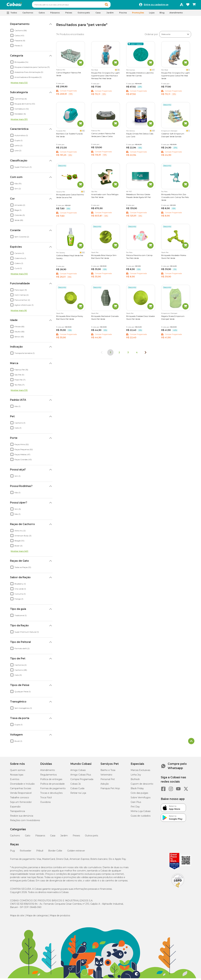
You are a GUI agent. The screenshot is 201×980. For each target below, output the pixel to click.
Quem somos (18, 772)
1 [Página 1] (110, 354)
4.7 (153, 71)
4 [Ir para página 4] (137, 354)
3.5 (118, 71)
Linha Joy (136, 776)
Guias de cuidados (141, 817)
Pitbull (40, 852)
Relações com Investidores (25, 822)
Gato (28, 837)
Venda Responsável (21, 794)
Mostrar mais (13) (19, 392)
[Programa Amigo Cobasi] (182, 5)
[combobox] (77, 5)
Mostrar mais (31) (19, 121)
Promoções (138, 14)
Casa (53, 837)
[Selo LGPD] (178, 889)
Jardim (64, 837)
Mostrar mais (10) (19, 275)
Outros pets (91, 837)
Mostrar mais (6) (19, 312)
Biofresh (135, 781)
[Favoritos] (188, 5)
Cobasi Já (75, 785)
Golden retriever (76, 852)
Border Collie (55, 852)
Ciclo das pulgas (139, 794)
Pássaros (40, 837)
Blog (162, 14)
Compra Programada (82, 781)
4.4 (83, 254)
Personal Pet (108, 781)
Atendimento (176, 14)
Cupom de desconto (142, 785)
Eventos (15, 781)
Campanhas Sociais (21, 790)
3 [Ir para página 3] (128, 354)
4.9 (153, 132)
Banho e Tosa (108, 772)
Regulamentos (48, 776)
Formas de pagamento (53, 790)
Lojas (152, 14)
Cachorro (15, 837)
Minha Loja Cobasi (141, 813)
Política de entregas (51, 781)
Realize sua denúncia (22, 817)
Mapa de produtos (60, 917)
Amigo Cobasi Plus (81, 776)
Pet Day (135, 808)
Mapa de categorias (37, 917)
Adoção (105, 785)
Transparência (18, 813)
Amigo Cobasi (78, 772)
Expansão (15, 808)
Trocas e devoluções (51, 794)
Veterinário (106, 776)
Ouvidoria (45, 803)
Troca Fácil (46, 799)
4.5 (83, 132)
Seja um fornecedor (21, 803)
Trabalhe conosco (20, 799)
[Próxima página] (146, 354)
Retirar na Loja (78, 794)
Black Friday (137, 790)
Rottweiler (26, 852)
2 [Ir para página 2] (119, 354)
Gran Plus (136, 803)
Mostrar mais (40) (19, 553)
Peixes (76, 837)
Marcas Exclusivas (140, 772)
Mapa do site (17, 917)
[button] (112, 5)
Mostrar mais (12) (19, 84)
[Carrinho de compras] (194, 5)
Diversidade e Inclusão (22, 785)
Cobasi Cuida (77, 790)
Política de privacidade (52, 785)
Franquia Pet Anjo (110, 790)
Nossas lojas (17, 776)
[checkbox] (12, 32)
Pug (12, 852)
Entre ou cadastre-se (156, 5)
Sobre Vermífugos (141, 799)
